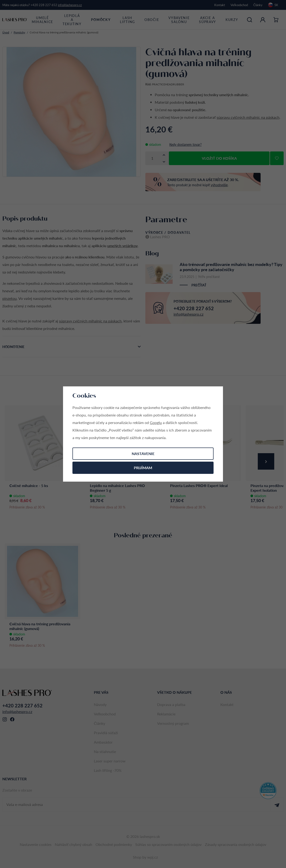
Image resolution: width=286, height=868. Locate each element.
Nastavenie (143, 454)
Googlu (156, 422)
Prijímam (143, 468)
